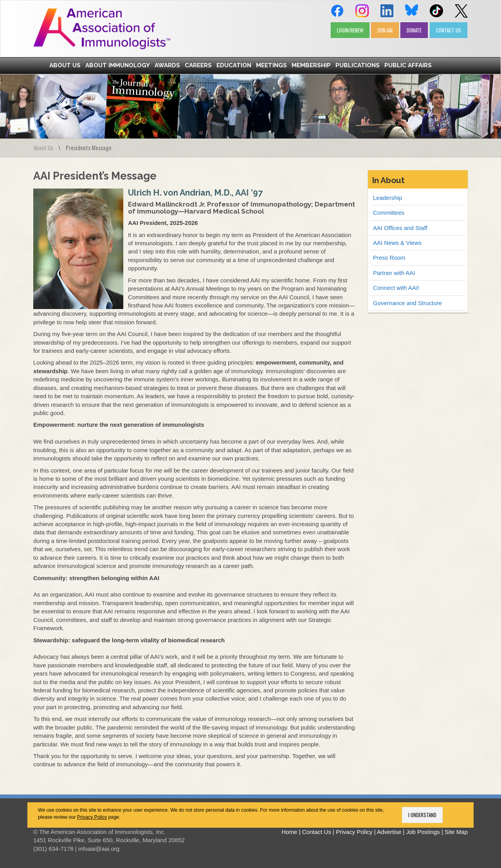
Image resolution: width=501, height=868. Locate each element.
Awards (167, 65)
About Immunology (118, 65)
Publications (358, 65)
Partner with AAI (394, 273)
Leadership (387, 198)
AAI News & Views (397, 243)
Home (289, 832)
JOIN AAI (385, 30)
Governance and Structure (407, 303)
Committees (389, 213)
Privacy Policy (92, 817)
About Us (65, 65)
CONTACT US (449, 30)
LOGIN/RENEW (350, 30)
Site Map (456, 832)
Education (234, 65)
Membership (311, 65)
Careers (198, 65)
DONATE (414, 30)
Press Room (389, 258)
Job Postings (423, 832)
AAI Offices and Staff (400, 228)
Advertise (389, 832)
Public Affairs (408, 65)
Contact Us (317, 832)
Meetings (271, 65)
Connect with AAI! (396, 288)
